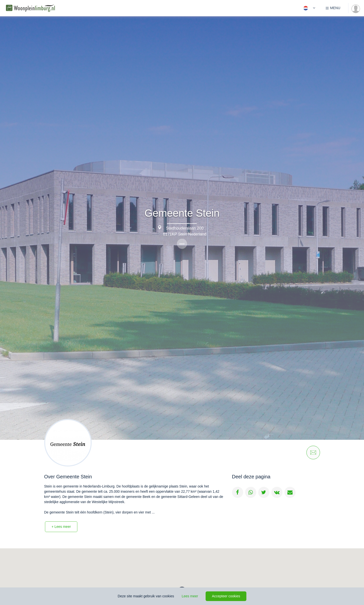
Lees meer (190, 596)
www (182, 244)
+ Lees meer (61, 527)
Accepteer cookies (226, 596)
